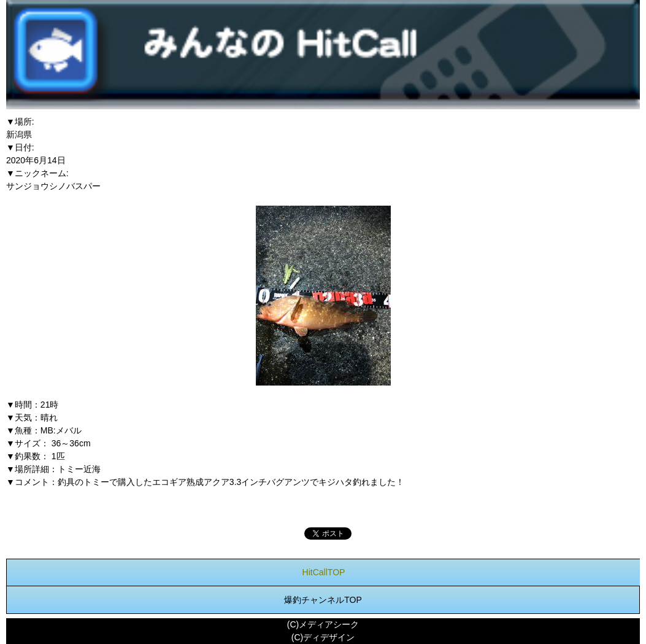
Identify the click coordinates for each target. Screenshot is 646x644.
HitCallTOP (324, 572)
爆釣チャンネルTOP (323, 600)
